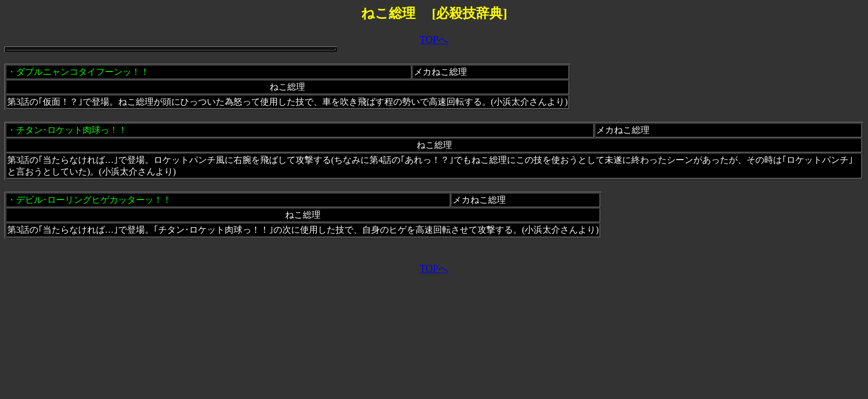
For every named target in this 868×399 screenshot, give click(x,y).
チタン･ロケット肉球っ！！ (72, 130)
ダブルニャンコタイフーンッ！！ (83, 72)
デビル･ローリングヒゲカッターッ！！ (94, 200)
